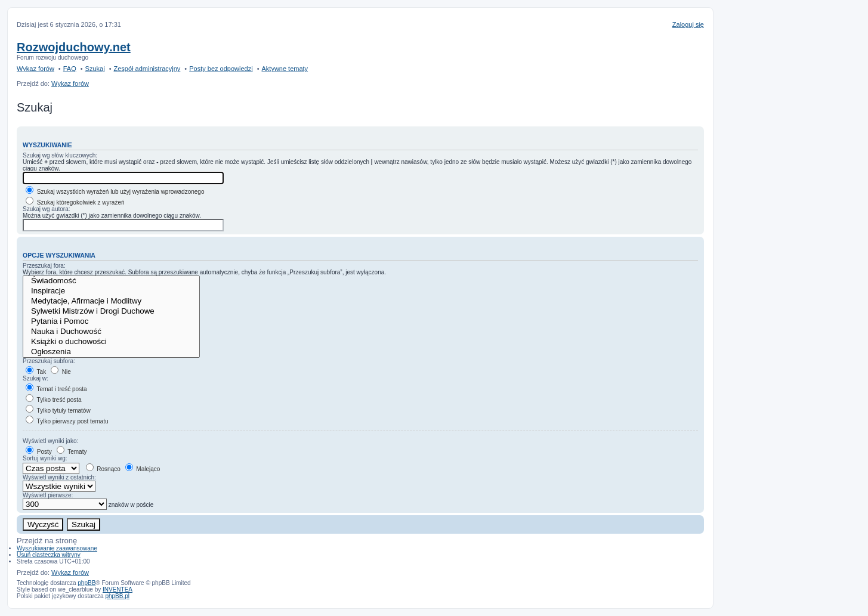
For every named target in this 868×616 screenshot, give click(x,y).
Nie (61, 372)
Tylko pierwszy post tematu (67, 421)
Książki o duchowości (111, 342)
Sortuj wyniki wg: (45, 458)
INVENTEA (118, 589)
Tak (36, 372)
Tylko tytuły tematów (58, 411)
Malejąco (143, 469)
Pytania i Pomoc (111, 322)
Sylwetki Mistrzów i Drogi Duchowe (111, 312)
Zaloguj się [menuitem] (688, 24)
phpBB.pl (117, 596)
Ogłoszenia (111, 352)
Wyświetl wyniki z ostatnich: (59, 477)
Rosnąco (103, 469)
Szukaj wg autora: (47, 209)
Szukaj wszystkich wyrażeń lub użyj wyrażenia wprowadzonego (115, 192)
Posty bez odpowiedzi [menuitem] (221, 69)
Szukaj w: (35, 378)
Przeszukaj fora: (44, 266)
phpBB (87, 583)
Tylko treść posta (54, 400)
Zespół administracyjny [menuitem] (147, 69)
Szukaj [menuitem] (95, 69)
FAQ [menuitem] (70, 69)
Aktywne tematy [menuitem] (285, 69)
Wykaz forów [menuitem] (35, 69)
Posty (39, 452)
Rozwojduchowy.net (74, 47)
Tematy (72, 452)
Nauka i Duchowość (111, 332)
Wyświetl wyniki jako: (50, 441)
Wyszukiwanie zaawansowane (57, 548)
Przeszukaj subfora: (49, 361)
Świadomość (111, 281)
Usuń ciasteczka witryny (49, 555)
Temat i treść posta (56, 389)
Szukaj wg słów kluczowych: (60, 155)
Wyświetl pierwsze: (48, 495)
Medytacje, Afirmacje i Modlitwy (111, 301)
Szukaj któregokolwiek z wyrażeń (75, 202)
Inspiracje (111, 291)
